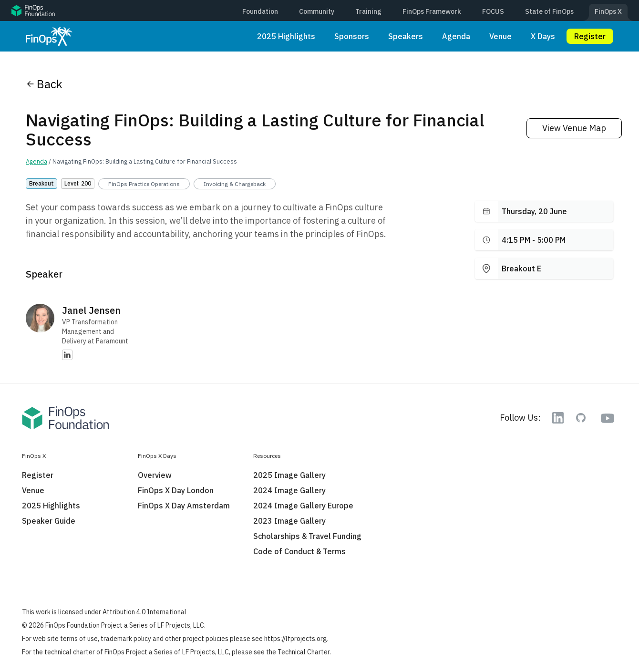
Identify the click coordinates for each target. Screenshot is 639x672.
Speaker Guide (49, 521)
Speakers (406, 36)
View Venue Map (574, 128)
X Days (543, 36)
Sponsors (352, 36)
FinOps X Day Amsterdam (184, 506)
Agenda (456, 36)
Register (590, 36)
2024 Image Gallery (289, 490)
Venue (500, 36)
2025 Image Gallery (289, 475)
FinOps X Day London (176, 490)
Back (44, 84)
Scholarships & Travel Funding (307, 536)
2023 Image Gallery (289, 521)
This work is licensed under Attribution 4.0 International (104, 612)
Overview (155, 475)
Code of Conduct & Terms (299, 551)
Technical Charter (304, 652)
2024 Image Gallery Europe (303, 506)
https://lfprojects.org (296, 639)
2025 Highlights (286, 36)
